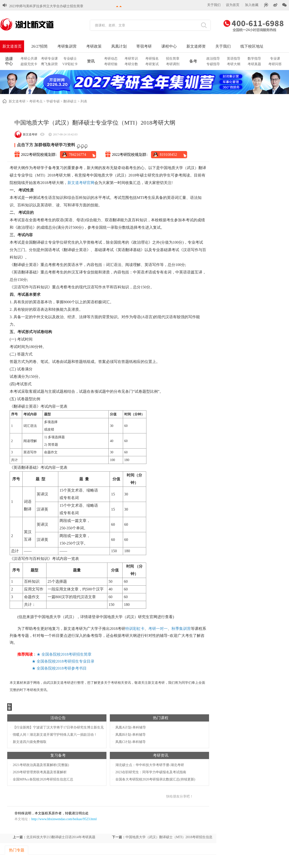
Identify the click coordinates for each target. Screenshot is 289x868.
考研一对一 (158, 629)
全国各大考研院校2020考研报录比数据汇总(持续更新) (155, 779)
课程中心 (169, 46)
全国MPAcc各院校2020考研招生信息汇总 (43, 779)
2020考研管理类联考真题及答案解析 (40, 772)
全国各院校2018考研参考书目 (62, 668)
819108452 (168, 155)
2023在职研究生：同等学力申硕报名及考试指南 (151, 772)
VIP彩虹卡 (70, 64)
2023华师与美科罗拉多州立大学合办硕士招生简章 (46, 3)
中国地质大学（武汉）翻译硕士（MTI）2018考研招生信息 (169, 837)
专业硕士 (70, 59)
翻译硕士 (70, 101)
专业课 (275, 59)
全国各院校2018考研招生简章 (66, 654)
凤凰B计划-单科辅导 (131, 735)
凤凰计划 (119, 46)
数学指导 (254, 59)
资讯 (91, 61)
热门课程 (161, 718)
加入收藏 (252, 5)
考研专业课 (49, 59)
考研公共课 (29, 59)
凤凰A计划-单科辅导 (131, 727)
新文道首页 (12, 46)
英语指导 (234, 59)
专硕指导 (213, 64)
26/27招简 (39, 46)
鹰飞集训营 (49, 64)
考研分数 (131, 64)
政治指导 (213, 59)
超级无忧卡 (29, 64)
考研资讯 (161, 755)
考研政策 (94, 46)
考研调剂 (173, 64)
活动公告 (58, 718)
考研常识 (131, 59)
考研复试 (152, 64)
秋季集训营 (181, 629)
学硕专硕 (53, 101)
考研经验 (111, 64)
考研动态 (111, 59)
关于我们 (214, 5)
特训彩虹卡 (135, 629)
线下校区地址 (252, 46)
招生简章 (173, 59)
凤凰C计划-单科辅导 (131, 742)
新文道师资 (196, 46)
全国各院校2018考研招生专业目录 (66, 661)
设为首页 (233, 5)
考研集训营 (67, 46)
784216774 (77, 155)
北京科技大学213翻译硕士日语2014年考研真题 (61, 837)
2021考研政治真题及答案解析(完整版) (41, 765)
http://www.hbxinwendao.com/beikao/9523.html (64, 819)
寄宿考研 (144, 46)
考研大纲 (234, 64)
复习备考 (58, 755)
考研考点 (36, 101)
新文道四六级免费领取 (30, 742)
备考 (193, 61)
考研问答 (275, 64)
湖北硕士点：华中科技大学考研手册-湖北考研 (150, 765)
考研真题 (254, 64)
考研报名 (152, 59)
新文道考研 (17, 101)
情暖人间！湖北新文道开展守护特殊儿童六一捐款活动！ (55, 735)
